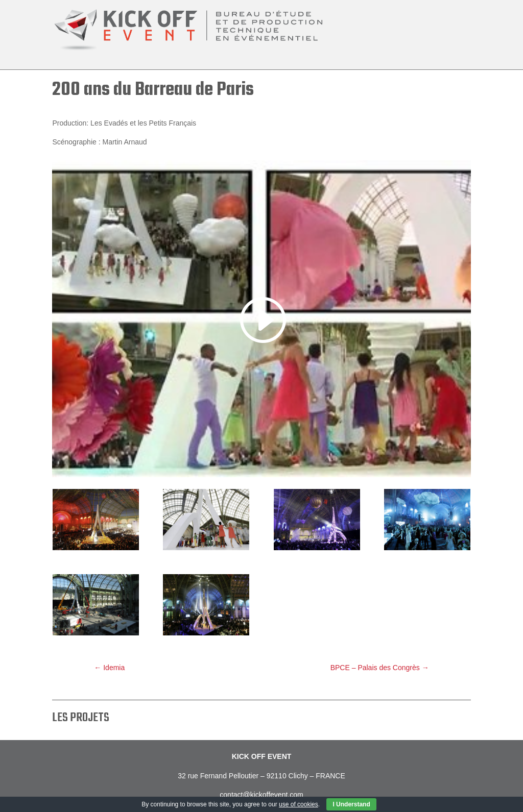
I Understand (351, 804)
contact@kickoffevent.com (261, 795)
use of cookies (299, 804)
